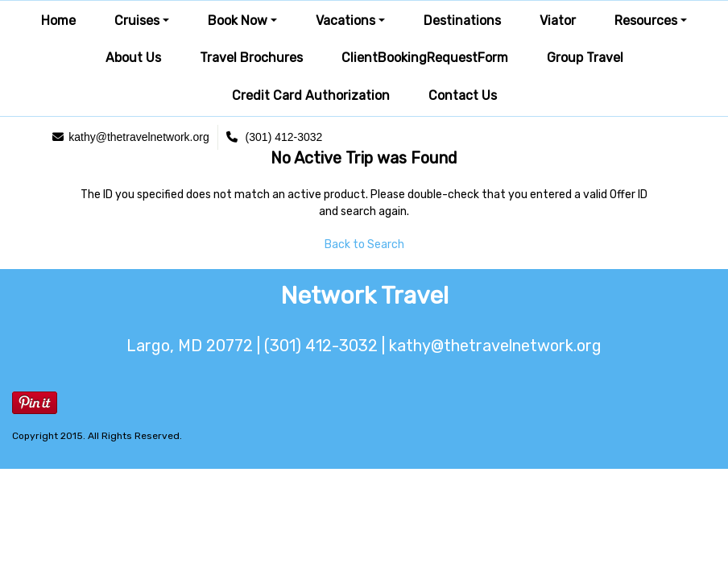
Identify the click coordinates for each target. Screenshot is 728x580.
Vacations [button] (345, 21)
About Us (133, 58)
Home (58, 21)
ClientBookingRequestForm (425, 58)
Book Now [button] (238, 21)
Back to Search (364, 244)
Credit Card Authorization (311, 95)
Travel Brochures (251, 58)
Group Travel (585, 58)
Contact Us (463, 95)
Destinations (462, 21)
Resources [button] (646, 21)
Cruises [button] (137, 21)
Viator (558, 21)
